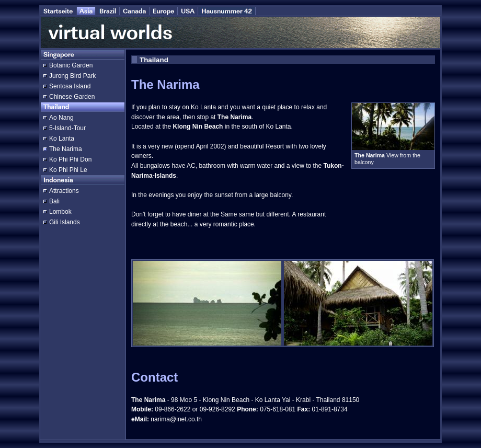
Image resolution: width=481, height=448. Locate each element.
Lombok (60, 212)
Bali (54, 201)
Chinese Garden (72, 97)
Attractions (64, 191)
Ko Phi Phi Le (68, 170)
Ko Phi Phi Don (70, 159)
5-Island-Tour (67, 128)
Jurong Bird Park (72, 76)
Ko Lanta (62, 139)
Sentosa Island (70, 86)
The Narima (66, 149)
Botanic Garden (71, 65)
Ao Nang (61, 118)
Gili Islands (65, 222)
